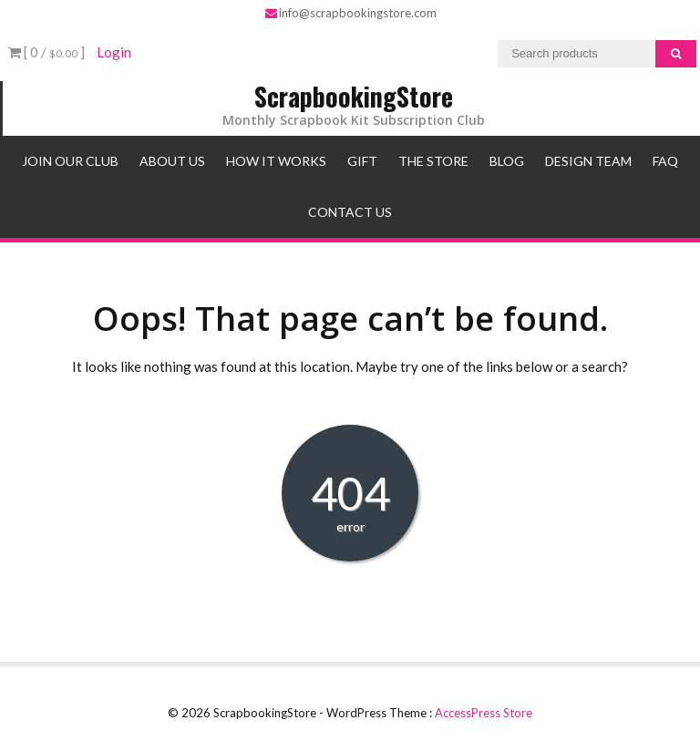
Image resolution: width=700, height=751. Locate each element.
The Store (433, 161)
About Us (172, 161)
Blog (507, 161)
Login (114, 52)
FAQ (665, 161)
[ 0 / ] (46, 52)
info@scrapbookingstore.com (351, 13)
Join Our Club (70, 161)
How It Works (276, 161)
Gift (362, 161)
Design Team (588, 161)
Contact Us (350, 212)
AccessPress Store (484, 713)
